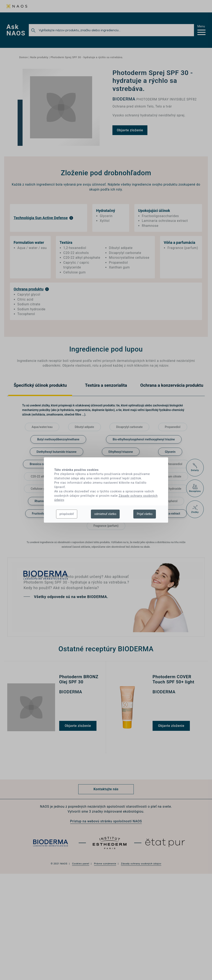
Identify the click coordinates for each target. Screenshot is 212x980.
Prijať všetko (145, 514)
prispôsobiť (67, 514)
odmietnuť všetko (105, 514)
